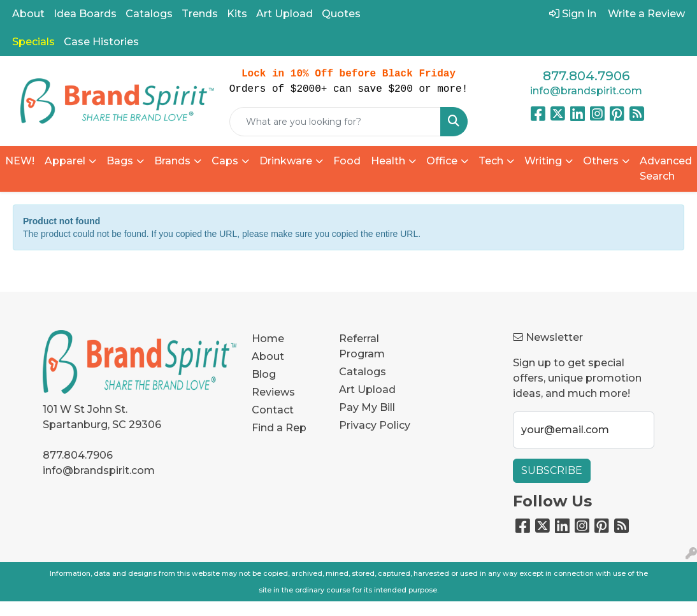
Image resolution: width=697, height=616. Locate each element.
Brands (172, 161)
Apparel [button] (65, 161)
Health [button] (388, 161)
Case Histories (101, 42)
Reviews (273, 392)
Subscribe (552, 470)
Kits (237, 14)
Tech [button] (491, 161)
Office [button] (442, 161)
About (28, 14)
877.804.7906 (586, 76)
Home (268, 339)
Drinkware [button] (286, 161)
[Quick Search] (335, 122)
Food (347, 161)
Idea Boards (85, 14)
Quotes (341, 14)
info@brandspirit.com (586, 91)
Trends (200, 14)
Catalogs (149, 14)
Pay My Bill (367, 407)
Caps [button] (225, 161)
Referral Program (362, 346)
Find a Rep (279, 428)
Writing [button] (543, 161)
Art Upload (284, 14)
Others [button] (601, 161)
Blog (264, 374)
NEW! (20, 161)
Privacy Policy (375, 425)
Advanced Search (666, 168)
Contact (273, 410)
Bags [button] (120, 161)
